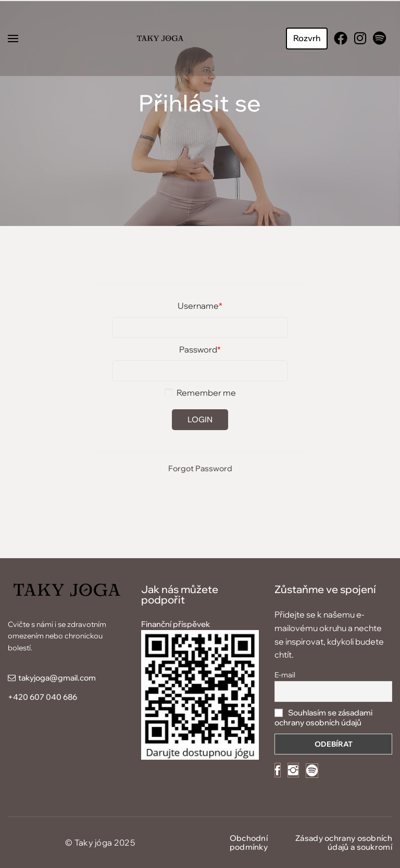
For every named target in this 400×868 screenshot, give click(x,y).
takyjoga (34, 678)
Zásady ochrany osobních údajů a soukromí (344, 842)
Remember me (200, 393)
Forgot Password (200, 468)
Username (200, 306)
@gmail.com (73, 678)
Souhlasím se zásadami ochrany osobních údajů (323, 718)
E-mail (285, 675)
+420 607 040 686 (42, 697)
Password (200, 349)
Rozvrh (307, 38)
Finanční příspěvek (176, 624)
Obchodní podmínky (249, 842)
